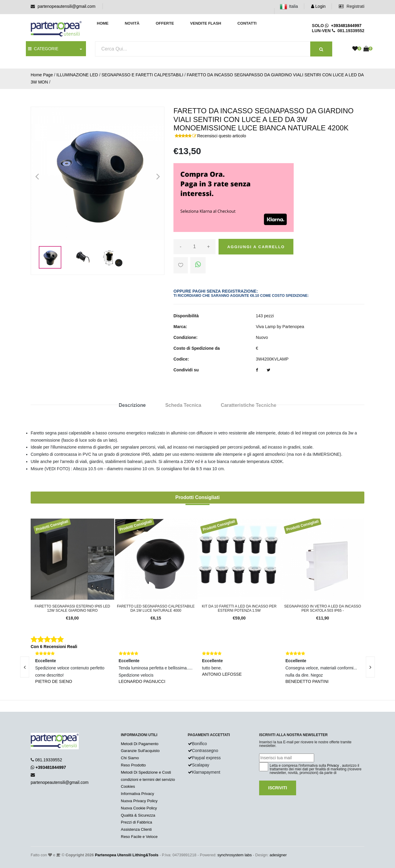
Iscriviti (278, 788)
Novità (132, 23)
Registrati (352, 6)
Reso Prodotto (133, 765)
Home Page (42, 75)
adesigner (278, 855)
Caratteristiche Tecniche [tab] (248, 405)
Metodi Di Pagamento (140, 744)
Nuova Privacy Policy (139, 801)
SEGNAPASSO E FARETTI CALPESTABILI (142, 75)
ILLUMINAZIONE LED (77, 75)
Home (103, 23)
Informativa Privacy (138, 794)
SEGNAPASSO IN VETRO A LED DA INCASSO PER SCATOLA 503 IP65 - (323, 608)
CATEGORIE (43, 49)
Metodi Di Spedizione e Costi (146, 772)
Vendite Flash (205, 23)
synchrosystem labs (234, 855)
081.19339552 (49, 760)
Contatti (247, 23)
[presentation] (25, 667)
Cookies (128, 786)
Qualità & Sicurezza (138, 815)
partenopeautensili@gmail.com (66, 6)
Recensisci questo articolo (222, 136)
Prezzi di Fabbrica (136, 822)
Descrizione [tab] (132, 405)
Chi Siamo (130, 758)
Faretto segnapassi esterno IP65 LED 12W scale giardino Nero (72, 608)
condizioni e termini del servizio (148, 780)
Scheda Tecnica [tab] (183, 405)
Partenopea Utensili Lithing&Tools (127, 855)
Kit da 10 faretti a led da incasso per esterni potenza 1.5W (239, 608)
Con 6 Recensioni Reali (54, 647)
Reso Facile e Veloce (139, 837)
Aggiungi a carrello (256, 247)
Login (318, 6)
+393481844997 (343, 26)
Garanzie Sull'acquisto (140, 751)
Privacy (333, 766)
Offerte (165, 23)
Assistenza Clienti (136, 829)
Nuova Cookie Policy (139, 808)
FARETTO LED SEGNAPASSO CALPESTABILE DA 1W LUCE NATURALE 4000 (156, 608)
